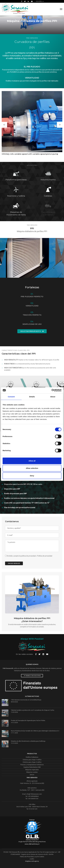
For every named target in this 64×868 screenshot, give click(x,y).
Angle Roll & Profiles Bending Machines (32, 842)
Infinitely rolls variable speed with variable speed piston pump (30, 154)
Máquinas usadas (32, 772)
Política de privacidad (45, 556)
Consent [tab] (11, 397)
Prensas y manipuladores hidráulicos (32, 765)
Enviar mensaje (14, 563)
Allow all (32, 461)
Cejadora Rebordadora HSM (32, 767)
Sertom (32, 775)
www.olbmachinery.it (32, 844)
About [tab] (53, 397)
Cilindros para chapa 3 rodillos (32, 760)
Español (39, 1)
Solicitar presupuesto (32, 331)
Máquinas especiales (32, 770)
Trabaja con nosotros (32, 676)
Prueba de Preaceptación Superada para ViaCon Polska (28, 721)
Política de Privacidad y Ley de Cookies (32, 857)
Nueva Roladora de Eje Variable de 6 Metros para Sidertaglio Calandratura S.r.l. (35, 731)
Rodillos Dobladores (32, 757)
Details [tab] (32, 397)
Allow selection (32, 468)
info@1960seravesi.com (34, 794)
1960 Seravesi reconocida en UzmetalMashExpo (26, 700)
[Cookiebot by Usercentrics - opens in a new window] (52, 390)
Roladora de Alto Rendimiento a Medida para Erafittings (28, 741)
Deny (32, 476)
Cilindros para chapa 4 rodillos (32, 762)
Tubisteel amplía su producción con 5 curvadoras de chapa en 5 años (33, 710)
